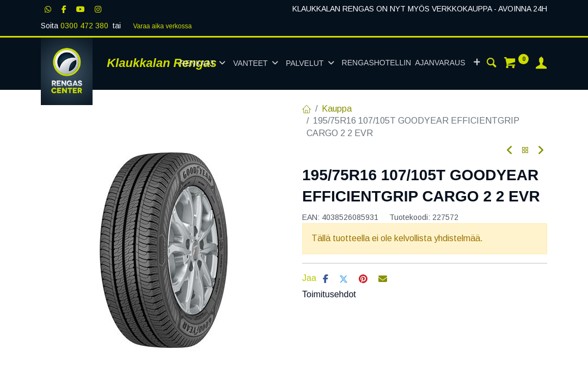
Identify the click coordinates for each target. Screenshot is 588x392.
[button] (477, 63)
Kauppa (337, 109)
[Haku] (492, 64)
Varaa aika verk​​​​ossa (162, 26)
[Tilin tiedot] (541, 64)
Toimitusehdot (329, 294)
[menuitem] (404, 63)
